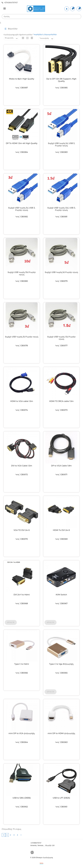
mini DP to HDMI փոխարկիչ (61, 733)
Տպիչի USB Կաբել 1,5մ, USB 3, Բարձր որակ (61, 209)
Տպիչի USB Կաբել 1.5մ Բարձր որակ (61, 338)
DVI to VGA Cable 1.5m (22, 466)
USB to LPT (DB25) (61, 798)
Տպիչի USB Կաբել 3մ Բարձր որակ (22, 337)
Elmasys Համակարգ (44, 858)
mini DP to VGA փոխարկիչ (22, 733)
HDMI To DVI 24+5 (61, 530)
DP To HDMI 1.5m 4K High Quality (22, 143)
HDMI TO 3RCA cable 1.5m (61, 401)
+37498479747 (10, 3)
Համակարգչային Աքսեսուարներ (18, 35)
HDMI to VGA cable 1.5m (22, 401)
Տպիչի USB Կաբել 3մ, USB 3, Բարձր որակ (22, 209)
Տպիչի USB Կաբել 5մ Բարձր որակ (61, 272)
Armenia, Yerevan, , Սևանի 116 (42, 845)
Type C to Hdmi (22, 664)
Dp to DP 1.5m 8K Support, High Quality (61, 80)
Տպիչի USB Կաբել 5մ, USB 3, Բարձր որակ (61, 144)
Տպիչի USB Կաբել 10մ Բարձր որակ (22, 273)
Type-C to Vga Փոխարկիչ (61, 664)
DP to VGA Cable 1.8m (61, 466)
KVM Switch (61, 595)
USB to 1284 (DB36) (22, 798)
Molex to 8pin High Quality (22, 79)
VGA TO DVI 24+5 (22, 530)
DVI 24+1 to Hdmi (22, 595)
